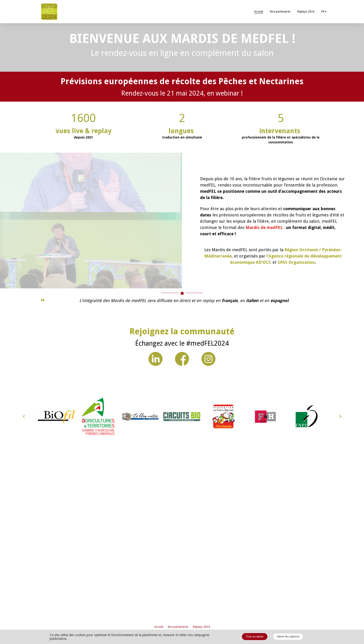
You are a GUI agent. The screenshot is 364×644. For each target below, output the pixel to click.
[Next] (340, 614)
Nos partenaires (280, 12)
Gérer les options (288, 636)
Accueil (259, 12)
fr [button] (324, 12)
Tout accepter (255, 636)
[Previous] (24, 614)
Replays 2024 (306, 12)
